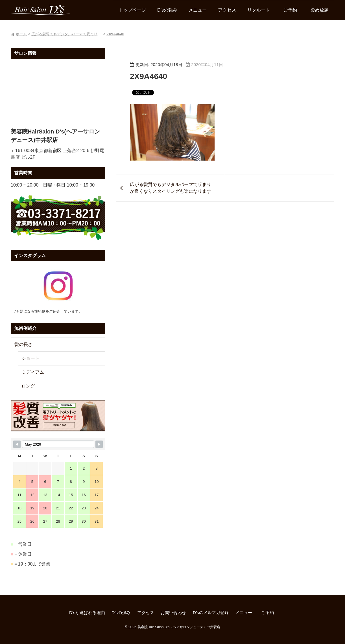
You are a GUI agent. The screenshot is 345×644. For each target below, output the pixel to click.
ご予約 (292, 10)
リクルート (258, 10)
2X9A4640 (151, 77)
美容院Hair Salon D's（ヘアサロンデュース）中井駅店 (179, 627)
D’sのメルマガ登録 (213, 613)
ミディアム (33, 372)
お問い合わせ (173, 613)
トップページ (132, 10)
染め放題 (319, 10)
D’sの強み (167, 10)
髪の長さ (24, 344)
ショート (31, 358)
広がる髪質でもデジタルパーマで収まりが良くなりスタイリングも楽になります (169, 192)
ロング (29, 386)
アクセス (226, 10)
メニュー (197, 10)
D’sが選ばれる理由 (83, 613)
